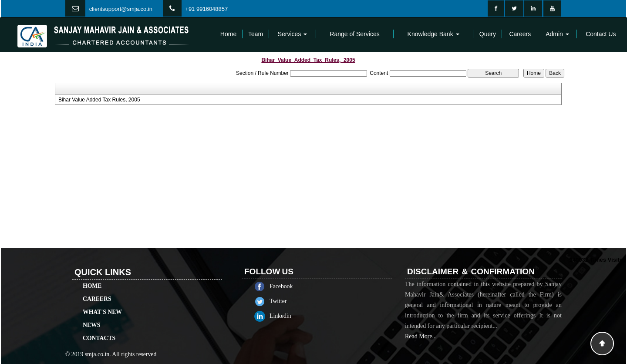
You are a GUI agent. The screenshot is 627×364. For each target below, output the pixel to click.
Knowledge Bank (433, 34)
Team (256, 34)
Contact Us (601, 34)
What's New (102, 302)
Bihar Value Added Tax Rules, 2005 (99, 100)
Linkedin (290, 316)
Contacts (99, 328)
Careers (520, 34)
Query (488, 34)
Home (228, 34)
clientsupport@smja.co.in (121, 9)
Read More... (421, 346)
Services (293, 34)
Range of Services (354, 34)
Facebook (291, 286)
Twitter (288, 301)
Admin (557, 34)
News (91, 315)
